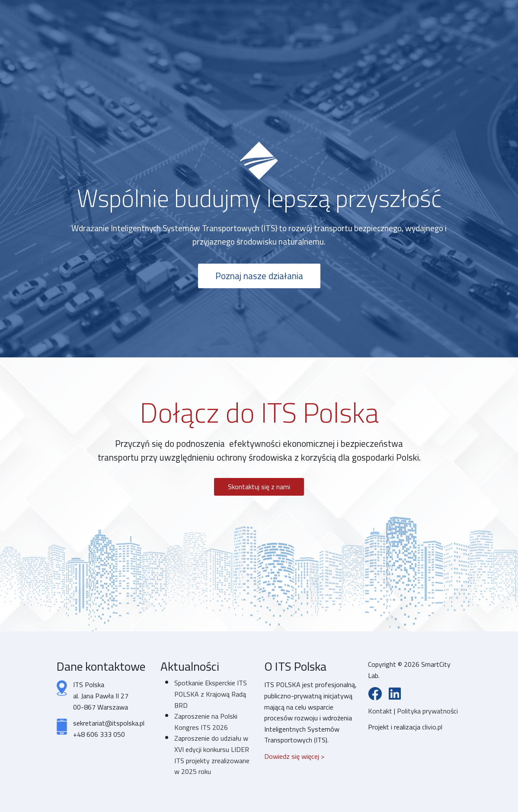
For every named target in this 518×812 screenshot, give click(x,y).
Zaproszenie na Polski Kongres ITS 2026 (206, 722)
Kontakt (381, 711)
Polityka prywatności (427, 711)
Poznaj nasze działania (259, 276)
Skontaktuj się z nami (259, 487)
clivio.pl (432, 727)
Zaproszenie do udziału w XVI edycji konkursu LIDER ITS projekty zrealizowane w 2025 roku (212, 755)
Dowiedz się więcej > (294, 756)
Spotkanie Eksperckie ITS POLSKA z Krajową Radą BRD (211, 694)
